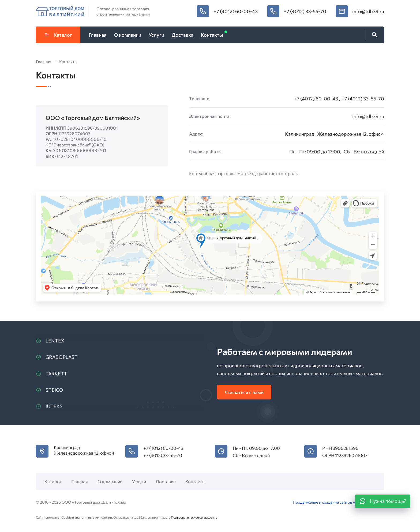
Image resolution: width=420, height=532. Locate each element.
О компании (110, 481)
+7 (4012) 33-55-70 (305, 11)
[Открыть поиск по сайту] (374, 35)
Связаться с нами (244, 392)
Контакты (195, 481)
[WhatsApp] (383, 501)
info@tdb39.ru (368, 11)
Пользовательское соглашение (194, 517)
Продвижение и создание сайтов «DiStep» (331, 502)
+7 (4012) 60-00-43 (236, 11)
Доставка (166, 481)
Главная (80, 481)
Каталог (58, 35)
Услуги (139, 481)
